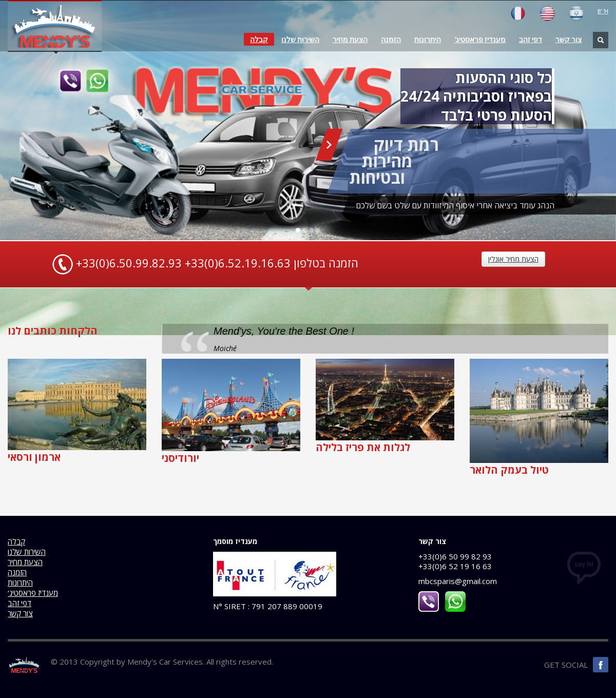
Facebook (601, 665)
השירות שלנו (300, 40)
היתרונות (428, 40)
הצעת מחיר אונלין (513, 259)
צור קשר (569, 40)
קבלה (259, 39)
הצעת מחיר (350, 40)
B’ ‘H (603, 11)
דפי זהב (531, 40)
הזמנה (391, 40)
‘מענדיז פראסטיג (480, 40)
